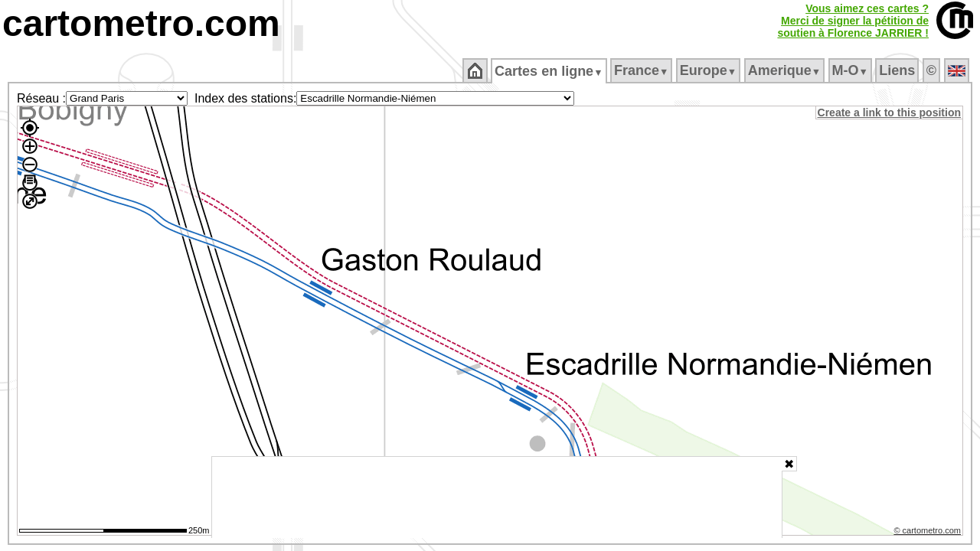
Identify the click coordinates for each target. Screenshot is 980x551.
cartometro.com (141, 23)
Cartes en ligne (550, 71)
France (642, 70)
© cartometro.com (929, 533)
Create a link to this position (890, 112)
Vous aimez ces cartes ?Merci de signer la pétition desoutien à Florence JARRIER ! (853, 21)
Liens (898, 70)
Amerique (785, 70)
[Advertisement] (497, 497)
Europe (709, 70)
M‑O (851, 70)
